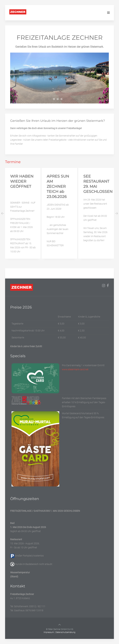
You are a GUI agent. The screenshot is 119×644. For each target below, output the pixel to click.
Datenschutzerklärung (65, 632)
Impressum (49, 632)
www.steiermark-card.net (75, 369)
